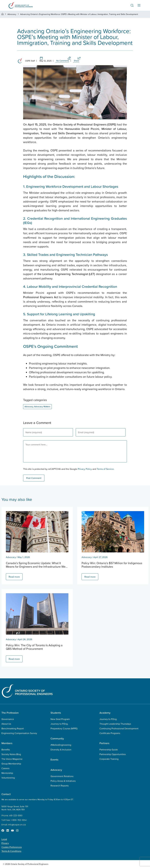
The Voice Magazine (12, 759)
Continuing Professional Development (119, 728)
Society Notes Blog (11, 754)
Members (7, 743)
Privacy (5, 843)
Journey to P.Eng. (59, 724)
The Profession (10, 713)
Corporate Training (109, 759)
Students (56, 713)
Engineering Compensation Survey (19, 733)
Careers (5, 768)
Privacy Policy (85, 469)
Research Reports (60, 786)
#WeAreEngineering (61, 745)
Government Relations (62, 776)
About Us (6, 724)
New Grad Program (60, 719)
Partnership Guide (109, 750)
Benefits (6, 750)
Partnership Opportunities (113, 754)
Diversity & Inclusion (61, 750)
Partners (104, 743)
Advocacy (12, 14)
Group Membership (11, 764)
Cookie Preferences (12, 847)
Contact (6, 794)
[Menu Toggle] (139, 5)
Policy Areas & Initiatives (63, 781)
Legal (4, 839)
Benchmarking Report (13, 728)
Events (54, 760)
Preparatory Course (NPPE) (64, 728)
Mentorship (7, 773)
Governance (8, 719)
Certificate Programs (110, 733)
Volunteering (8, 778)
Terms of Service (105, 469)
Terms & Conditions (11, 851)
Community (57, 738)
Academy (105, 713)
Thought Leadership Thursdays (115, 724)
